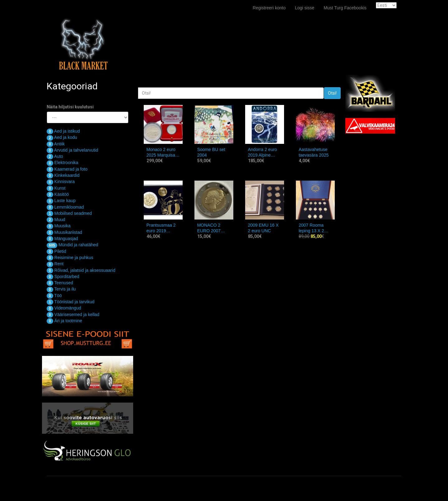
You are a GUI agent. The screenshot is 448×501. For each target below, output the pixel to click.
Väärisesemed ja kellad (73, 314)
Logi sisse (305, 8)
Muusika (59, 226)
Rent (55, 264)
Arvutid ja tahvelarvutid (72, 150)
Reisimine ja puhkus (70, 258)
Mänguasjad (62, 239)
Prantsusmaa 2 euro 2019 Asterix (161, 228)
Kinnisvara (61, 182)
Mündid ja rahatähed (72, 245)
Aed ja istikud (63, 131)
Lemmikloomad (65, 207)
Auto (55, 156)
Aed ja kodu (62, 137)
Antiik (56, 144)
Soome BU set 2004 (211, 152)
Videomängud (64, 308)
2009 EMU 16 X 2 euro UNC (263, 228)
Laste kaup (61, 201)
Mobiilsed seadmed (69, 213)
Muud (56, 220)
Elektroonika (63, 163)
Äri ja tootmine (64, 321)
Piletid (56, 251)
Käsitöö (58, 194)
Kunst (56, 188)
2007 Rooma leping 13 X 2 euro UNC (311, 228)
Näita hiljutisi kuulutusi (70, 107)
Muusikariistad (64, 232)
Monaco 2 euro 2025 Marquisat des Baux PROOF (162, 152)
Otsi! (332, 93)
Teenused (60, 283)
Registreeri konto (269, 8)
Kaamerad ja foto (67, 169)
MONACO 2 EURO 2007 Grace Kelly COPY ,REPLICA (214, 228)
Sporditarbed (63, 276)
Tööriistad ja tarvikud (71, 302)
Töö (54, 295)
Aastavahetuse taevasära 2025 (314, 152)
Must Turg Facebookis (345, 8)
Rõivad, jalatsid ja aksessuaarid (81, 270)
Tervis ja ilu (61, 289)
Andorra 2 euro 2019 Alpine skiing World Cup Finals (264, 152)
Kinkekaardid (63, 175)
